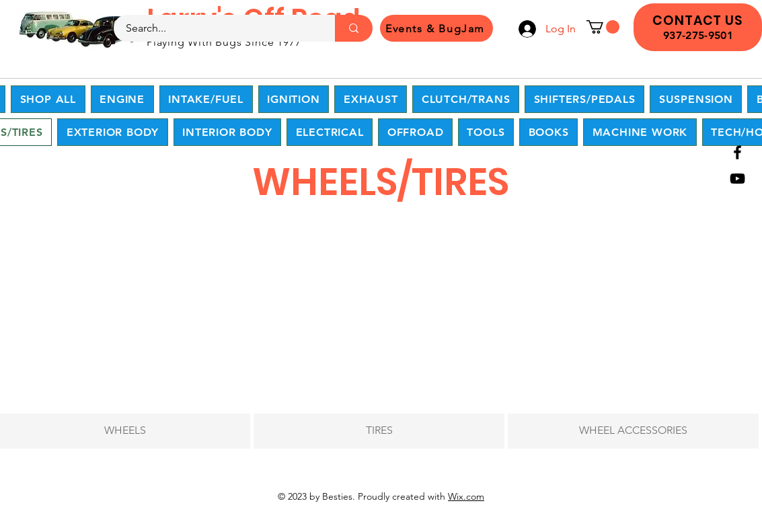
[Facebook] (737, 152)
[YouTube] (737, 179)
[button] (603, 27)
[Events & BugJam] (436, 28)
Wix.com (466, 496)
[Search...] (216, 28)
